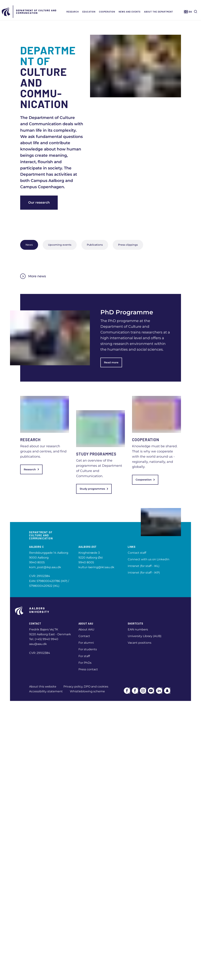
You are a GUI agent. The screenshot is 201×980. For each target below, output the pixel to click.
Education (89, 12)
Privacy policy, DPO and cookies (86, 687)
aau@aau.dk (38, 644)
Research (73, 12)
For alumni (86, 643)
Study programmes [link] (94, 489)
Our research (39, 203)
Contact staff (137, 553)
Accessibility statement (46, 691)
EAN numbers (138, 629)
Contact (84, 636)
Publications (95, 245)
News (29, 245)
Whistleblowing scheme (87, 691)
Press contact (88, 669)
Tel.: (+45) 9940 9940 (44, 639)
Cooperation (107, 12)
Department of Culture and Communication (36, 12)
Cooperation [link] (145, 480)
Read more (111, 362)
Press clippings (128, 245)
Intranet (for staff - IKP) (144, 573)
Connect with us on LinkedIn (149, 559)
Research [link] (31, 469)
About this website (43, 687)
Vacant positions (140, 643)
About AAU (86, 629)
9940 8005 (37, 562)
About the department (158, 12)
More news (33, 276)
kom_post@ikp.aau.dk (45, 567)
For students (88, 649)
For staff (84, 656)
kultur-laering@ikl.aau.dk (96, 567)
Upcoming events (60, 245)
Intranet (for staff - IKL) (144, 566)
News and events (130, 12)
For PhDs (85, 663)
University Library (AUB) (145, 636)
